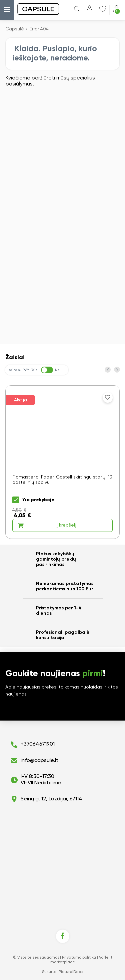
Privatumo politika (79, 958)
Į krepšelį (47, 526)
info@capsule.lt (39, 761)
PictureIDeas (71, 972)
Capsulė (15, 29)
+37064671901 (38, 744)
